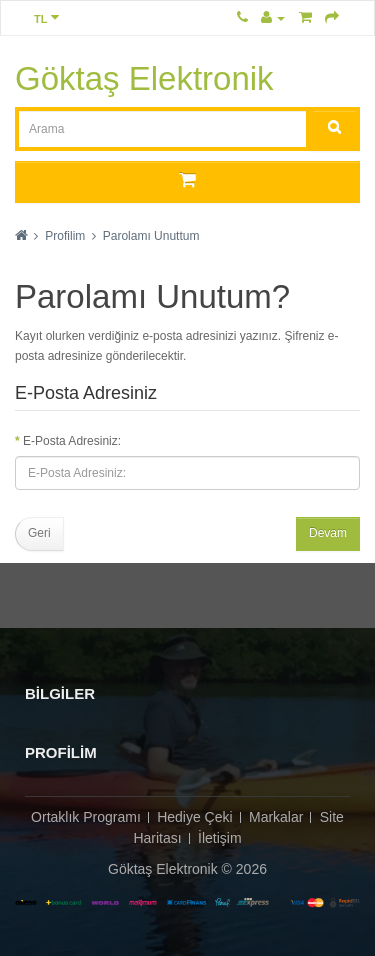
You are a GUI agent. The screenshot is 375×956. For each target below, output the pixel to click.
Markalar (276, 817)
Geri (39, 533)
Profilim (65, 236)
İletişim (220, 838)
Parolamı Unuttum (151, 236)
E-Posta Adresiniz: (72, 441)
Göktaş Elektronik (144, 78)
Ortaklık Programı (86, 817)
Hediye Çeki (194, 817)
